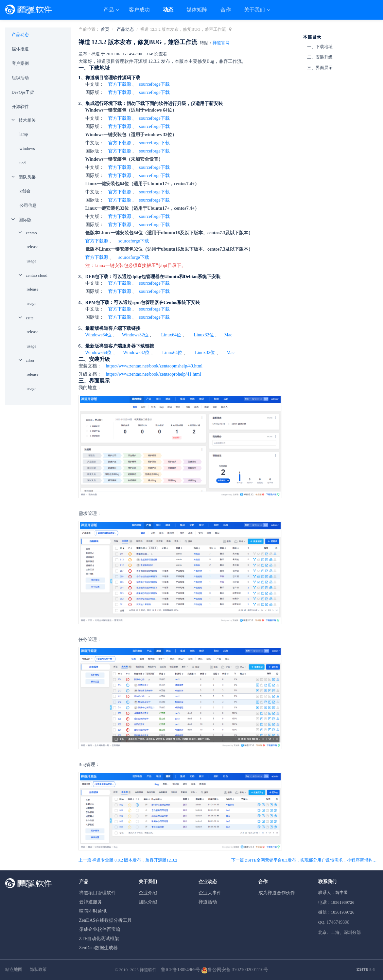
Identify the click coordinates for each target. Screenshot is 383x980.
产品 (109, 10)
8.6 (366, 970)
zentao (31, 233)
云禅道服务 (91, 902)
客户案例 (20, 63)
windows (27, 148)
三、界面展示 (320, 68)
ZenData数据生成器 (98, 948)
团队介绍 (148, 902)
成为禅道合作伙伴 (277, 893)
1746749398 (338, 922)
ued (23, 163)
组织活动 (20, 78)
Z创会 (25, 191)
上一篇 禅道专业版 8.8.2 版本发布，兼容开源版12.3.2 (128, 860)
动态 (168, 10)
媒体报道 (20, 49)
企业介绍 (148, 893)
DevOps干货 (23, 92)
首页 (105, 29)
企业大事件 (210, 893)
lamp (24, 134)
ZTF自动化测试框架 (99, 939)
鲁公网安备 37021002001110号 (235, 970)
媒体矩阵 (197, 10)
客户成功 (139, 10)
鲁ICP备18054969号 (181, 970)
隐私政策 (38, 969)
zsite (30, 318)
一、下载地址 (320, 47)
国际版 (25, 220)
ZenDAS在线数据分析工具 (106, 920)
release (33, 247)
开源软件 (20, 107)
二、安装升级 (320, 57)
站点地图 (14, 969)
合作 (226, 10)
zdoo (30, 360)
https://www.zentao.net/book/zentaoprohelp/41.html (154, 374)
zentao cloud (37, 275)
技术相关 (27, 120)
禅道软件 (148, 970)
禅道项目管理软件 (97, 893)
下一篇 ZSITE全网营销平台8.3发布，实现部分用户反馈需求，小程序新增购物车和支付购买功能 (305, 860)
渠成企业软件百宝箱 (100, 929)
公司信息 (28, 205)
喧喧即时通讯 (93, 911)
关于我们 (255, 10)
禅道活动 (208, 902)
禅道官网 (221, 43)
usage (32, 261)
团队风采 (27, 177)
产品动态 (125, 29)
